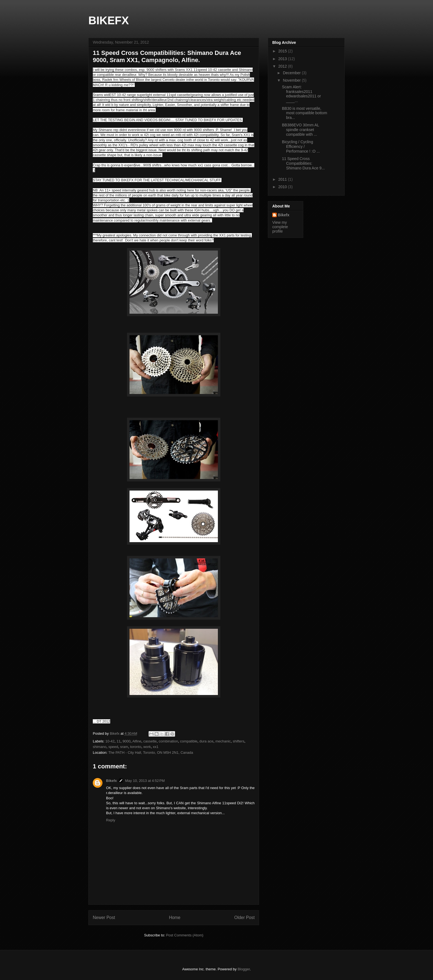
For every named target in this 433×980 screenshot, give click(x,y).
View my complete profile (280, 227)
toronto (136, 747)
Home (175, 918)
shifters (239, 741)
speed (113, 747)
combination (168, 741)
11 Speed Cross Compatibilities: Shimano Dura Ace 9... (303, 163)
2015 (283, 51)
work (147, 747)
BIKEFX (109, 20)
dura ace (206, 741)
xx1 (156, 747)
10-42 (110, 741)
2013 (283, 59)
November (292, 80)
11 (118, 741)
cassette (150, 741)
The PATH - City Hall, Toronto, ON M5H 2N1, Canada (151, 753)
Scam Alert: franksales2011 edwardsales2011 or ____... (301, 94)
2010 (283, 187)
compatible (189, 741)
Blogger (244, 969)
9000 (127, 741)
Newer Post (104, 918)
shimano (100, 747)
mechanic (223, 741)
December (292, 73)
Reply (111, 820)
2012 (283, 66)
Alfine (137, 741)
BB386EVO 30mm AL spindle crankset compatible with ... (300, 130)
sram (124, 747)
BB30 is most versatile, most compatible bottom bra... (305, 113)
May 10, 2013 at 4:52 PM (145, 781)
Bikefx (111, 781)
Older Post (244, 918)
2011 (283, 179)
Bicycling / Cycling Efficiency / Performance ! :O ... (301, 147)
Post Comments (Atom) (185, 935)
